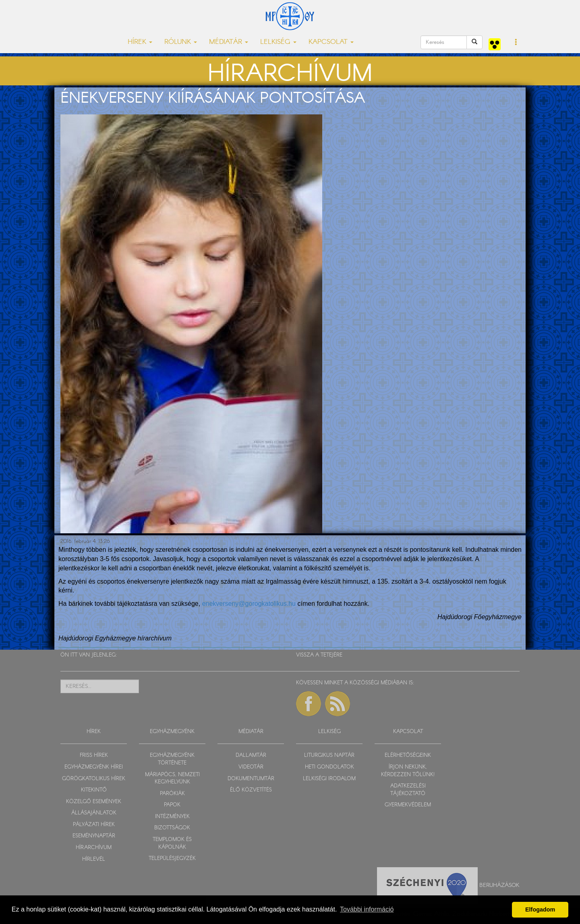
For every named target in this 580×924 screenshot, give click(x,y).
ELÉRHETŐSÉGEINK (408, 755)
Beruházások (499, 885)
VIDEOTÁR (251, 767)
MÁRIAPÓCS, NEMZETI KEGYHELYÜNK (172, 779)
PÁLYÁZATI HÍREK (94, 825)
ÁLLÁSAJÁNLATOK (94, 813)
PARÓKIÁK (172, 794)
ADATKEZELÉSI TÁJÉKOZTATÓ (408, 790)
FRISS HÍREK (94, 755)
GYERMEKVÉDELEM (408, 805)
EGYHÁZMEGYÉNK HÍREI (94, 767)
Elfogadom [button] (540, 909)
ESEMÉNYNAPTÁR (94, 836)
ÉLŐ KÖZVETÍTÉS (251, 790)
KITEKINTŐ (94, 790)
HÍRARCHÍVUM (94, 848)
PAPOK (172, 805)
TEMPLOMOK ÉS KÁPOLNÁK (172, 843)
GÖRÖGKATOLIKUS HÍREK (94, 779)
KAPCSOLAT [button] (331, 42)
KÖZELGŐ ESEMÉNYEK (94, 802)
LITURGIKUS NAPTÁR (329, 755)
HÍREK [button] (140, 42)
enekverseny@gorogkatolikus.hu (249, 604)
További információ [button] (367, 909)
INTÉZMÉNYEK (172, 817)
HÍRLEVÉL (94, 859)
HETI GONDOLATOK (329, 767)
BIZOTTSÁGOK (172, 828)
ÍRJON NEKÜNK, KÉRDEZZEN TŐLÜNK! (408, 771)
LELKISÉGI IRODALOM (329, 779)
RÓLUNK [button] (181, 42)
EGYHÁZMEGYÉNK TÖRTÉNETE (172, 759)
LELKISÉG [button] (278, 42)
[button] (516, 43)
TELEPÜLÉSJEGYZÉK (172, 859)
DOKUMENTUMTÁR (251, 779)
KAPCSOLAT (408, 732)
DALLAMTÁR (251, 755)
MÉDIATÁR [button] (229, 42)
